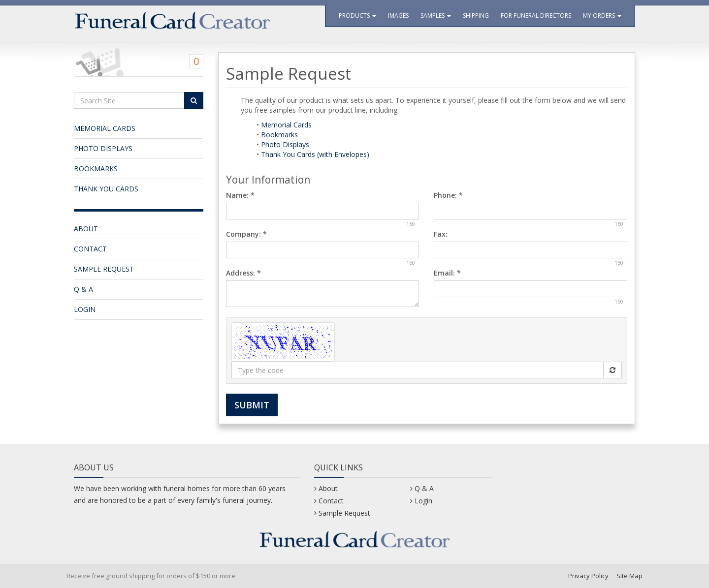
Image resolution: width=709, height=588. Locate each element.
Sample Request (104, 269)
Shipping (476, 15)
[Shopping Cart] (139, 60)
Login (85, 309)
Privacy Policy (588, 576)
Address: (243, 273)
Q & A (83, 289)
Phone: (448, 195)
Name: (240, 195)
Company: (246, 234)
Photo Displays (103, 148)
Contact (90, 249)
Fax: (441, 234)
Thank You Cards (106, 189)
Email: (447, 273)
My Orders (602, 15)
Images (398, 15)
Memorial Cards (105, 128)
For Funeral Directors (536, 15)
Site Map (629, 576)
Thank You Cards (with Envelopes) (315, 154)
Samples (436, 15)
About (86, 229)
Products (357, 15)
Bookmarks (96, 169)
